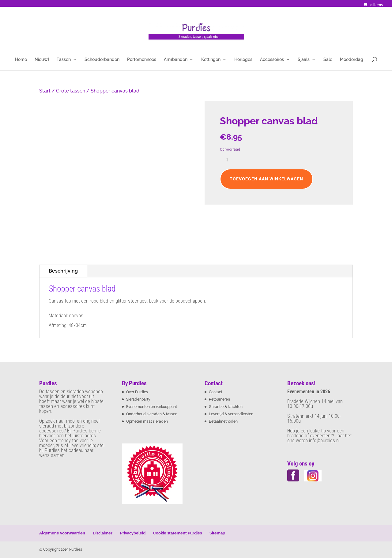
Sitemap (217, 533)
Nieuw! (42, 60)
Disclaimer (103, 533)
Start (45, 91)
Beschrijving (63, 271)
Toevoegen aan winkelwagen (266, 179)
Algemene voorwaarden (62, 533)
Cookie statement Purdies (177, 533)
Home (21, 60)
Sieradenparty (138, 399)
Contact (216, 392)
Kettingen (211, 60)
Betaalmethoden (223, 421)
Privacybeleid (133, 533)
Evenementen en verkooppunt (152, 407)
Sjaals (304, 60)
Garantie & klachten (226, 407)
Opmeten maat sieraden (147, 421)
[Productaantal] (229, 160)
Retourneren (219, 399)
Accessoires (272, 60)
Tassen (64, 60)
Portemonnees (142, 60)
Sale (328, 60)
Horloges (243, 60)
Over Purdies (137, 392)
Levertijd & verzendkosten (231, 414)
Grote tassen (71, 91)
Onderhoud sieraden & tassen (152, 414)
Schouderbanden (102, 60)
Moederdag (352, 60)
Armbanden (176, 60)
